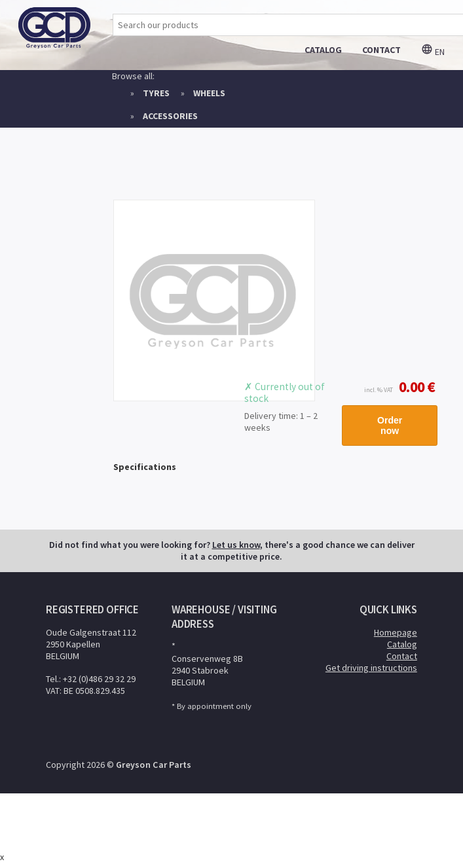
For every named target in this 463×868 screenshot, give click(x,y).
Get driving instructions (371, 668)
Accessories (170, 116)
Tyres (156, 93)
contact (381, 50)
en (433, 52)
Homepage (396, 632)
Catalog (402, 644)
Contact (402, 656)
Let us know (236, 545)
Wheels (209, 93)
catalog (323, 50)
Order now (390, 425)
